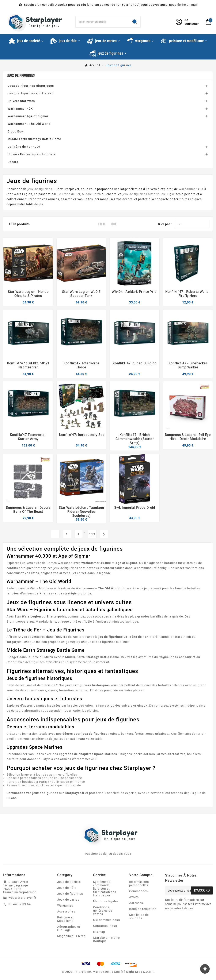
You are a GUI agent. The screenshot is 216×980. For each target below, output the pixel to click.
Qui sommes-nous (107, 920)
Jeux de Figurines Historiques (31, 86)
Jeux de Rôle (67, 888)
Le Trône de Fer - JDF (24, 147)
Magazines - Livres (71, 936)
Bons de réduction (143, 909)
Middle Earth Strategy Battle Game (34, 139)
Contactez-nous (105, 926)
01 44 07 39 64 (20, 904)
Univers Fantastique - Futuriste (32, 154)
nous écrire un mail (183, 5)
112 (92, 534)
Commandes (139, 891)
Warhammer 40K (20, 109)
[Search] (135, 22)
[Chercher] (102, 22)
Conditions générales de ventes (103, 911)
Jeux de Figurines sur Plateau (31, 93)
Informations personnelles (139, 884)
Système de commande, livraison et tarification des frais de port (105, 889)
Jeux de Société (69, 882)
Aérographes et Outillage (69, 928)
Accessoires (66, 911)
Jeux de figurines (21, 75)
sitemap (99, 932)
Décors (13, 162)
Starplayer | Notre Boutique (106, 939)
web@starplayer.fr (22, 898)
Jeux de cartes (68, 900)
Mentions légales (106, 901)
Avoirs (134, 897)
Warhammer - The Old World (29, 124)
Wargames (65, 906)
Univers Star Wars (21, 101)
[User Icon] (188, 22)
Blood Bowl (16, 131)
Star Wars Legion (19, 194)
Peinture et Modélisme (65, 919)
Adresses (136, 903)
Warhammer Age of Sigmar (28, 116)
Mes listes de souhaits (139, 917)
